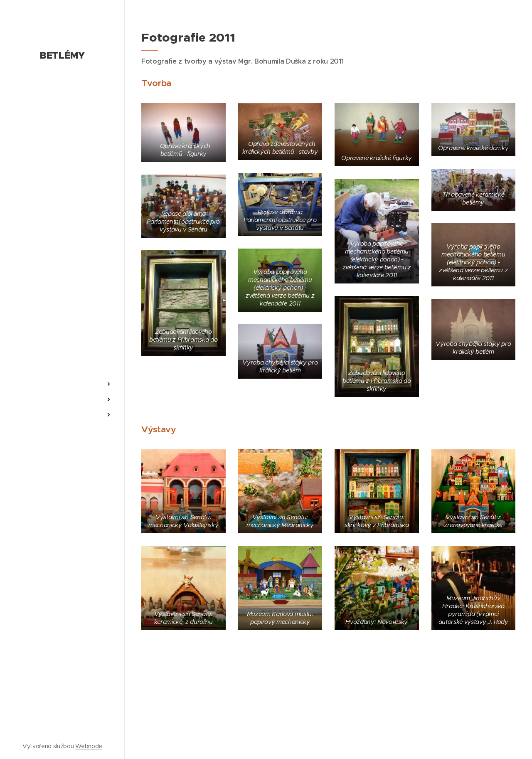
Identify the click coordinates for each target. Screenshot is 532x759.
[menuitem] (62, 359)
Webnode (89, 746)
